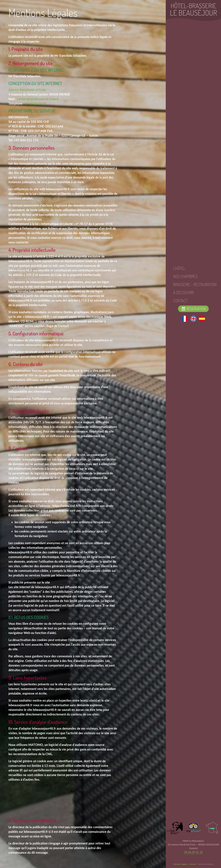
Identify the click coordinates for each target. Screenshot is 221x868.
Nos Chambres (185, 276)
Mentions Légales (180, 864)
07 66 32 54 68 (36, 103)
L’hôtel (179, 268)
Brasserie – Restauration (195, 284)
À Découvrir (183, 293)
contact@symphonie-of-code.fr (38, 99)
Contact (180, 301)
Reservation (193, 309)
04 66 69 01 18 (193, 852)
